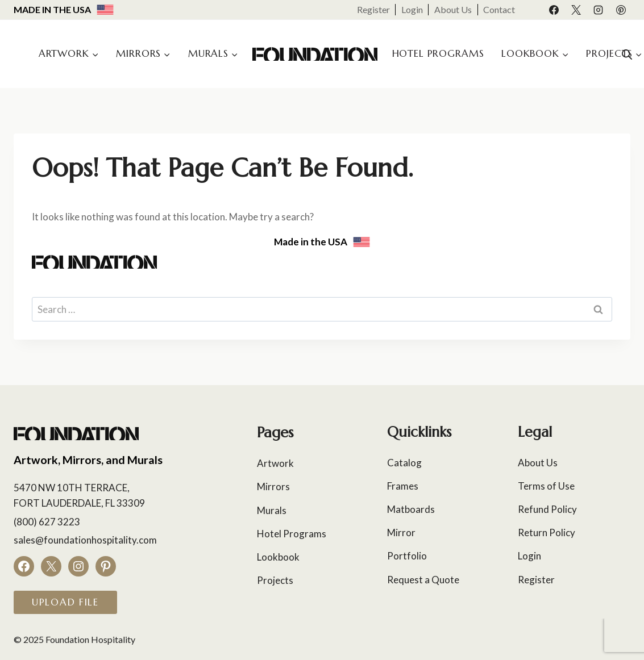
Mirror (401, 532)
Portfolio (407, 556)
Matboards (411, 509)
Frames (403, 486)
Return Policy (547, 532)
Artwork (275, 463)
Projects (275, 580)
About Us (453, 9)
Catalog (404, 463)
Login (412, 9)
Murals (272, 510)
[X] (576, 10)
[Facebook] (554, 10)
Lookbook (278, 557)
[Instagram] (599, 10)
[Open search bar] (627, 54)
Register (373, 9)
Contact (499, 9)
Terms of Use (546, 486)
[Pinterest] (621, 10)
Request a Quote (423, 580)
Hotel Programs (438, 53)
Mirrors (273, 486)
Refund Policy (547, 509)
